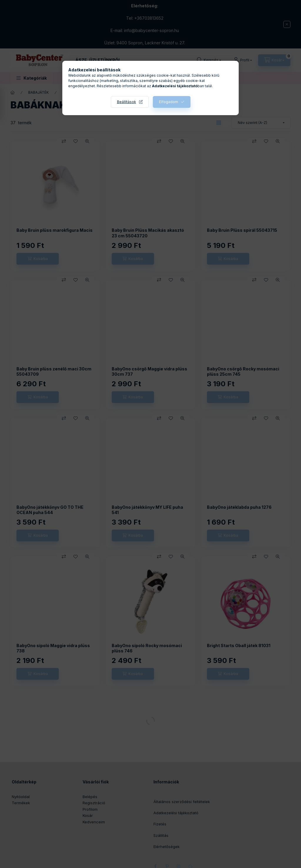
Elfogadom (169, 102)
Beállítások (127, 102)
